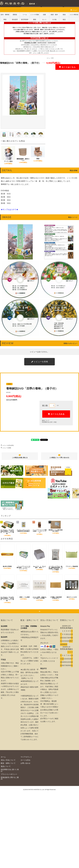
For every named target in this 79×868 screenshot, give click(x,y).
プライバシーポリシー (9, 774)
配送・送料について (8, 763)
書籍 (35, 19)
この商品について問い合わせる (59, 456)
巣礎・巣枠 (54, 15)
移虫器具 (15, 19)
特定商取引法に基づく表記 (49, 422)
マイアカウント (26, 757)
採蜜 (44, 15)
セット (44, 19)
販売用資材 (25, 19)
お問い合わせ (25, 763)
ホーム (48, 58)
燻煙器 (15, 15)
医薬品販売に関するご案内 (10, 778)
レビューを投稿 (5, 448)
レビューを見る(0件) (7, 445)
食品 (64, 19)
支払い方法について (8, 760)
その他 (54, 19)
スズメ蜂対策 (74, 15)
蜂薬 (5, 19)
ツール (25, 15)
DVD (52, 58)
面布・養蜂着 (5, 15)
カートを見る (25, 760)
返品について (46, 420)
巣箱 (64, 15)
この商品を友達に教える (20, 456)
